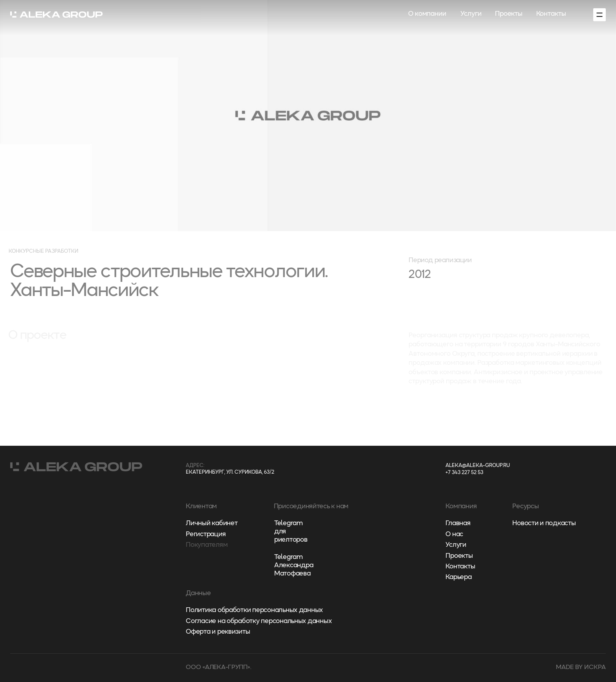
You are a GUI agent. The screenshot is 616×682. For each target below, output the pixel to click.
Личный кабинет (212, 523)
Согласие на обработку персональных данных (259, 621)
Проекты (509, 14)
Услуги (471, 14)
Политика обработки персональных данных (254, 610)
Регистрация (206, 534)
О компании (427, 14)
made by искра (581, 667)
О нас (454, 534)
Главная (458, 523)
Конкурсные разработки (43, 251)
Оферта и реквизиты (218, 632)
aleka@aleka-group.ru (478, 466)
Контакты (551, 14)
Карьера (458, 577)
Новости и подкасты (544, 523)
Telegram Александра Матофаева (294, 565)
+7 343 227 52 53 (464, 473)
